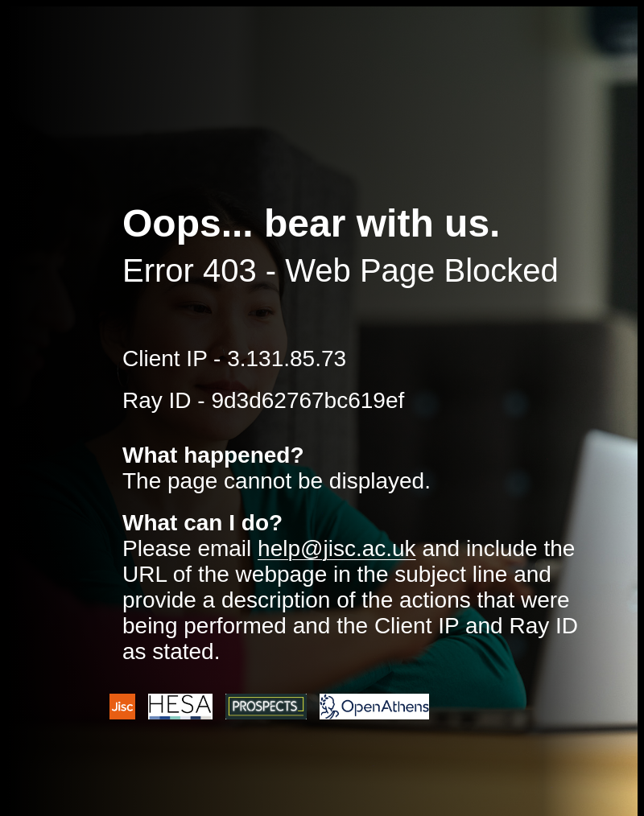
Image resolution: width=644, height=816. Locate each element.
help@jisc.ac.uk (337, 548)
